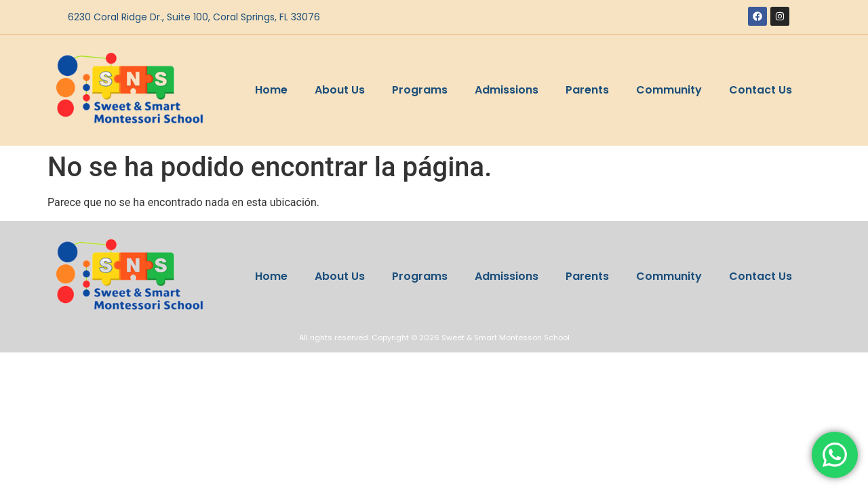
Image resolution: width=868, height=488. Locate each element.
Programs (420, 90)
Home (271, 90)
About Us (340, 90)
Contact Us (761, 90)
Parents (587, 90)
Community (669, 90)
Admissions (507, 90)
